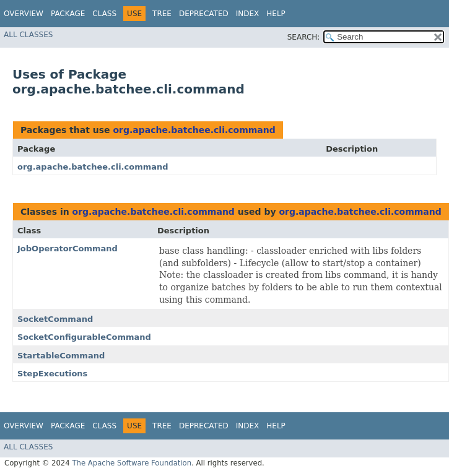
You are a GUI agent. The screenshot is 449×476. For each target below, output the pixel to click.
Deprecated (204, 14)
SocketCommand (55, 319)
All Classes (28, 35)
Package (68, 14)
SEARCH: (304, 37)
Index (248, 14)
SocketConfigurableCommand (84, 337)
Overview (24, 14)
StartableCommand (61, 356)
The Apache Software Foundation (132, 463)
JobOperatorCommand (68, 249)
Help (276, 14)
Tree (162, 14)
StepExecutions (52, 374)
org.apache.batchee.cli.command (194, 130)
